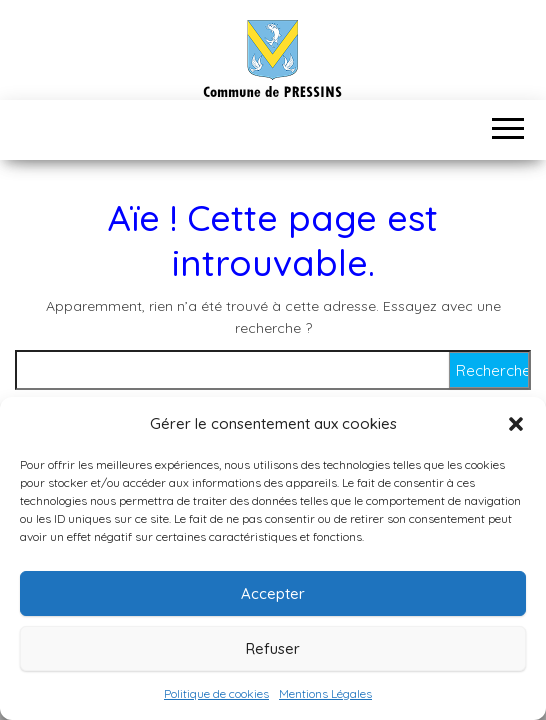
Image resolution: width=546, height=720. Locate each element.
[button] (516, 424)
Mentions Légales (325, 693)
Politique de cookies (216, 693)
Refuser (273, 648)
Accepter (273, 593)
